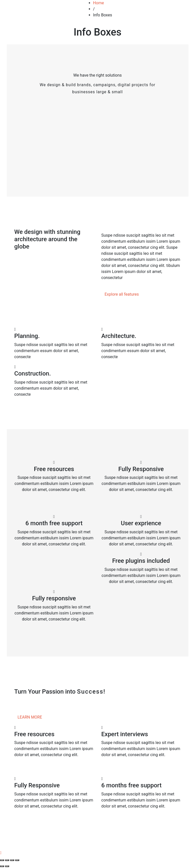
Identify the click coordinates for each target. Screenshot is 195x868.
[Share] (7, 860)
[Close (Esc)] (2, 860)
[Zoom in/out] (17, 860)
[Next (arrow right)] (7, 866)
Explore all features (122, 294)
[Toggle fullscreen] (12, 860)
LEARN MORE (30, 717)
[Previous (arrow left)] (2, 866)
